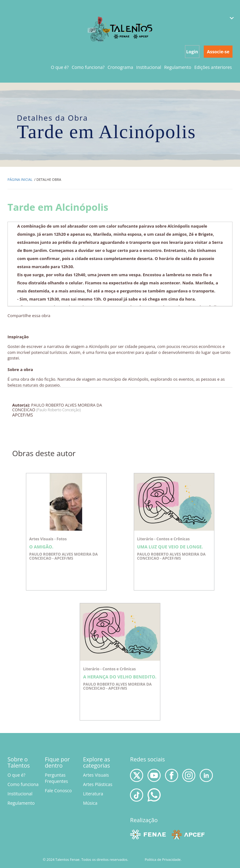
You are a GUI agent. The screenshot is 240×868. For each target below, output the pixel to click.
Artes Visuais (96, 775)
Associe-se (218, 52)
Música (90, 803)
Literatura (93, 794)
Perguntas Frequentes (57, 778)
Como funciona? (88, 67)
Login (192, 52)
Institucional (149, 67)
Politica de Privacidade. (163, 859)
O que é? (60, 67)
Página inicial (20, 179)
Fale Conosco (58, 791)
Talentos (120, 29)
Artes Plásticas (98, 784)
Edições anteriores (213, 67)
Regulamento (178, 67)
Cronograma (120, 67)
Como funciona (23, 784)
